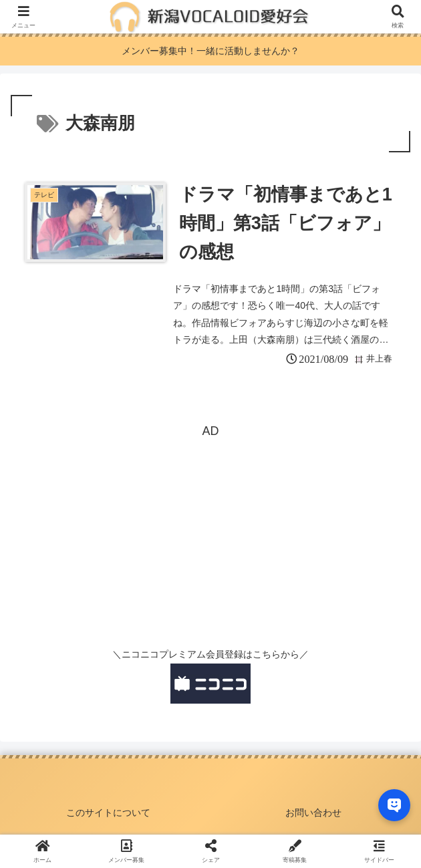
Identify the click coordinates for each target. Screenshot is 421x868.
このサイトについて (108, 813)
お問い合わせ (313, 813)
